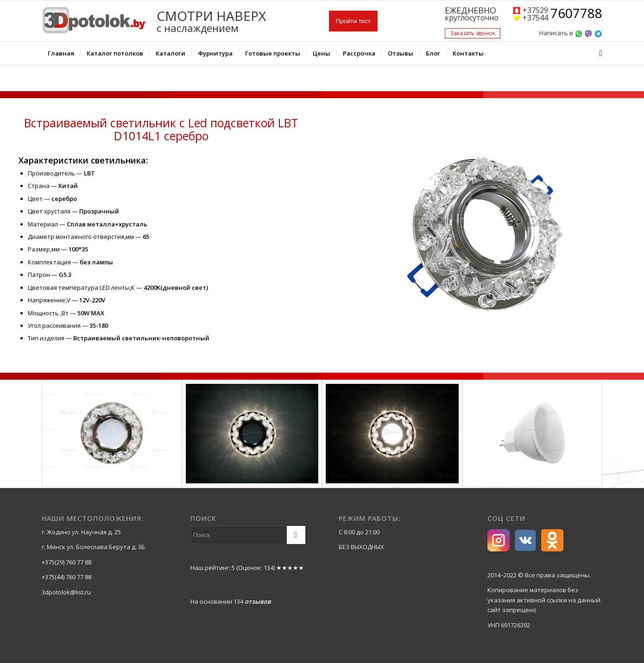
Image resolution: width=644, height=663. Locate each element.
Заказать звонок (473, 33)
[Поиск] (598, 53)
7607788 (576, 14)
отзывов (258, 601)
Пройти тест (353, 21)
